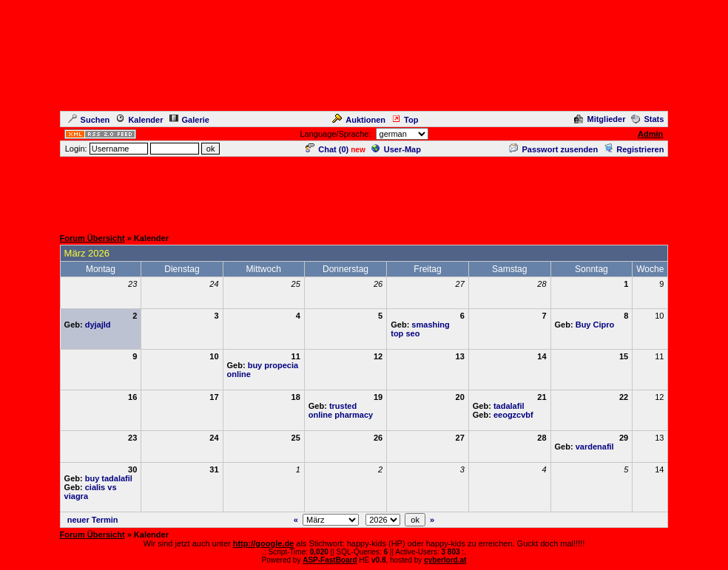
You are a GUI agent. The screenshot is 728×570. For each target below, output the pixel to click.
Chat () (327, 149)
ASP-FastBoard (330, 560)
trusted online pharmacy (341, 410)
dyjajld (98, 325)
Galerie (189, 120)
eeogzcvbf (513, 415)
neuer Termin (93, 520)
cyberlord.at (445, 560)
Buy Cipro (595, 325)
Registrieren (634, 149)
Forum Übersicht (92, 238)
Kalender (139, 120)
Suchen (89, 120)
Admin (650, 134)
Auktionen (359, 120)
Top (405, 120)
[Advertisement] (364, 191)
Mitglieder (600, 119)
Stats (647, 119)
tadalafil (509, 406)
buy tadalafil (109, 478)
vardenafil (595, 447)
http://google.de (263, 543)
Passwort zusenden (553, 149)
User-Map (396, 149)
